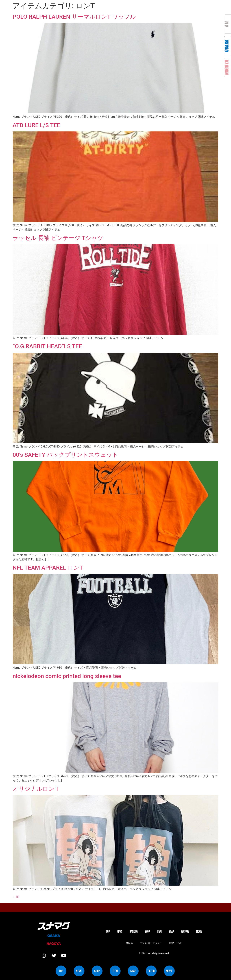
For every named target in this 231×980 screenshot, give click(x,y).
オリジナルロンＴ (36, 789)
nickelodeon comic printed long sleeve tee (67, 676)
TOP (108, 931)
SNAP (171, 931)
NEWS (120, 931)
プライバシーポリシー (151, 943)
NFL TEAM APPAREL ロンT (48, 568)
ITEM (159, 931)
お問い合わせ (175, 943)
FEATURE (185, 931)
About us (129, 943)
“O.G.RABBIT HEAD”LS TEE (47, 346)
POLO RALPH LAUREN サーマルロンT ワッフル (74, 17)
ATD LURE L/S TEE (36, 125)
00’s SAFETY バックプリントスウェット (65, 455)
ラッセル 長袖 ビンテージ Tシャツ (58, 238)
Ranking (134, 931)
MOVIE (199, 931)
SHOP (147, 931)
